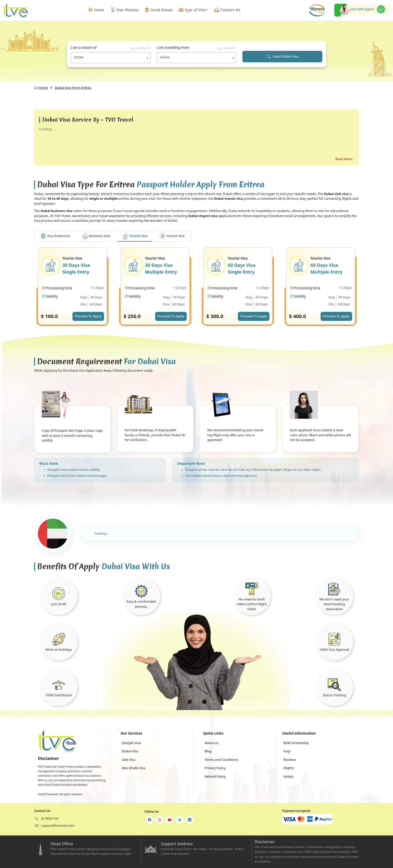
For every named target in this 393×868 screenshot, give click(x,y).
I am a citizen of (111, 47)
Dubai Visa (130, 751)
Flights (289, 768)
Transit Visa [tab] (172, 236)
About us (212, 743)
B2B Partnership (296, 743)
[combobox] (111, 58)
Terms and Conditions (221, 760)
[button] (193, 10)
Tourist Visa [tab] (135, 236)
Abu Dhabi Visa (133, 768)
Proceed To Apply (88, 316)
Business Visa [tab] (96, 236)
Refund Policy (215, 776)
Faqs (287, 751)
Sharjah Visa (131, 743)
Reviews (290, 760)
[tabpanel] (197, 290)
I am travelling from (197, 47)
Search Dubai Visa (282, 57)
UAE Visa (129, 760)
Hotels (288, 776)
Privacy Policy (215, 768)
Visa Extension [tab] (55, 236)
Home (41, 88)
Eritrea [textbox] (79, 57)
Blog (208, 751)
